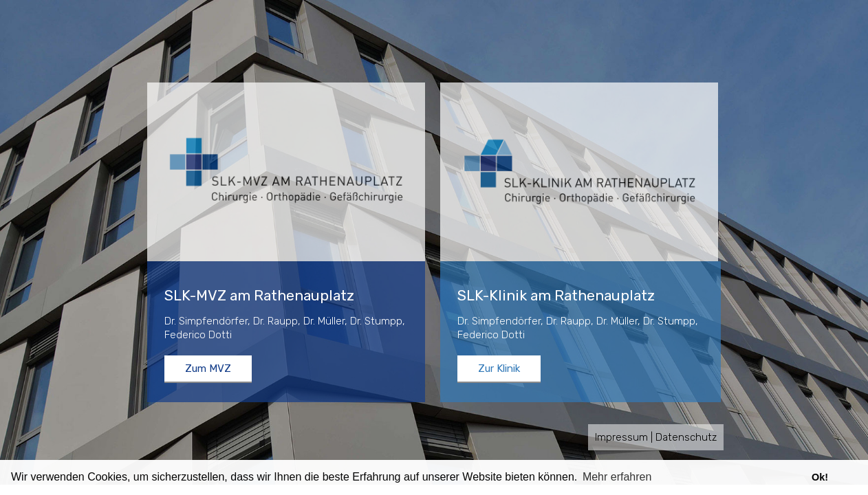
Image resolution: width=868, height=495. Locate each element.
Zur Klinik (499, 368)
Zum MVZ (208, 368)
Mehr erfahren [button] (617, 477)
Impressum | (624, 437)
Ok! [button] (820, 477)
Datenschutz (686, 437)
